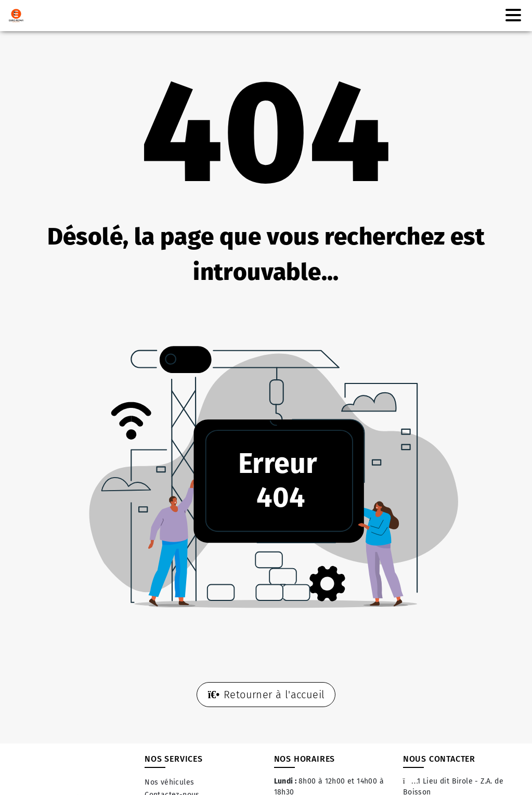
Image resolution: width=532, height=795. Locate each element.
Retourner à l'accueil (266, 695)
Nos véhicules (169, 782)
